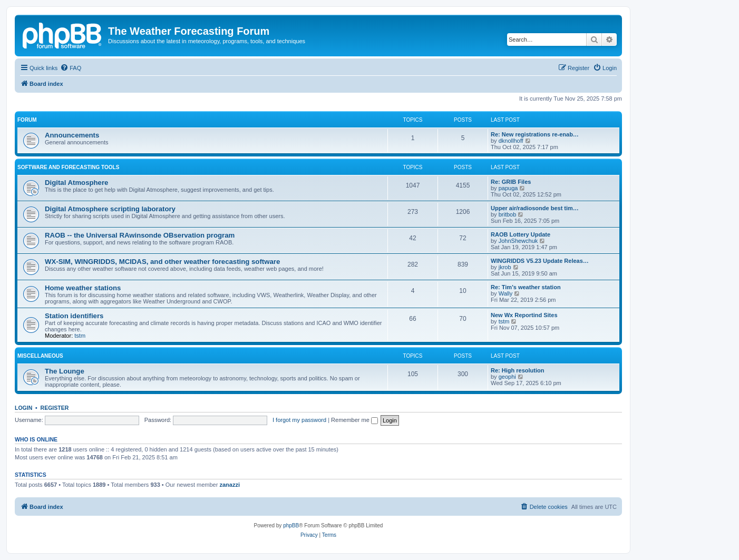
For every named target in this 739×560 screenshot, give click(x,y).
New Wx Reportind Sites (524, 315)
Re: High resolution (517, 370)
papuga (508, 188)
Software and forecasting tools (68, 167)
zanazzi (230, 485)
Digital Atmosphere (76, 183)
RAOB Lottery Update (521, 234)
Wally (505, 293)
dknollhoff (511, 141)
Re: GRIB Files (511, 182)
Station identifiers (74, 316)
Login (23, 408)
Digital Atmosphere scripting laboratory (110, 209)
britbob (508, 214)
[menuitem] (71, 68)
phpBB (291, 525)
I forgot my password (299, 420)
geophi (507, 377)
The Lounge (65, 371)
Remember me (354, 420)
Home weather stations (83, 288)
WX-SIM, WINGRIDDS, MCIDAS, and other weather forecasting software (162, 262)
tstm (80, 336)
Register (55, 408)
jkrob (505, 267)
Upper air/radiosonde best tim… (535, 208)
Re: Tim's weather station (526, 287)
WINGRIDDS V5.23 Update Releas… (540, 261)
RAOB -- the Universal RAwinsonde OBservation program (140, 235)
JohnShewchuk (518, 241)
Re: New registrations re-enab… (535, 134)
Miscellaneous (40, 356)
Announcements (72, 135)
